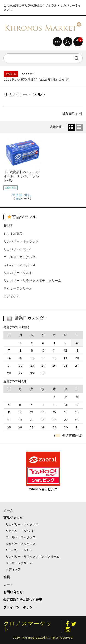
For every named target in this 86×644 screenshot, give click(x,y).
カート (8, 584)
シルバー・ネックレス (19, 265)
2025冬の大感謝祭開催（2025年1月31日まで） (37, 79)
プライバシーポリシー (19, 607)
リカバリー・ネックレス (21, 241)
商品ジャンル (13, 518)
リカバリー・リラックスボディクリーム (32, 281)
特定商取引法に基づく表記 (23, 600)
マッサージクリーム (18, 288)
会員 (7, 577)
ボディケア (11, 296)
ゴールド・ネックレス (19, 257)
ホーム (8, 510)
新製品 (8, 226)
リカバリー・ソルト (18, 273)
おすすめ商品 (13, 234)
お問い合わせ (13, 592)
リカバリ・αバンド (17, 249)
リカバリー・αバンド (20, 531)
